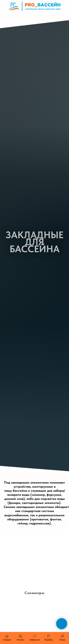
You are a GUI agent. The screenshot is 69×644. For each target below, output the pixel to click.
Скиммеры (34, 593)
